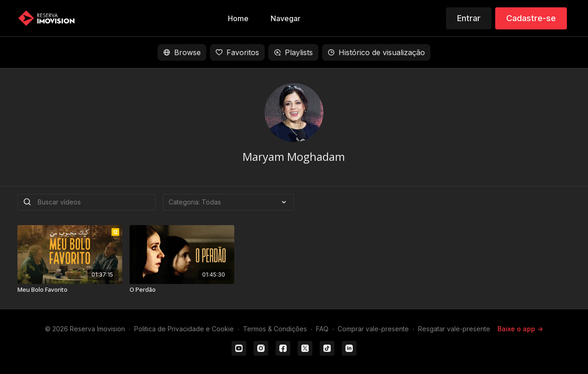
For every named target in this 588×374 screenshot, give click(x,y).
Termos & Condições (275, 329)
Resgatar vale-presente (454, 329)
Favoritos (237, 52)
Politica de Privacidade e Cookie (184, 329)
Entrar (469, 18)
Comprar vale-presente (373, 329)
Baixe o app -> (520, 329)
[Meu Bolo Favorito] (70, 290)
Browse (182, 52)
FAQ (322, 329)
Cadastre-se (531, 18)
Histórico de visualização (376, 52)
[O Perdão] (182, 290)
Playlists (293, 52)
